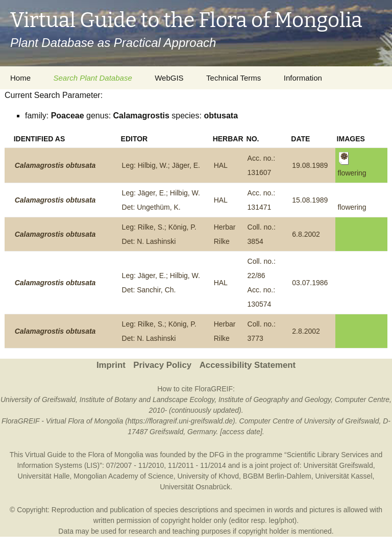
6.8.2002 (306, 234)
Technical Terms (234, 78)
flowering (352, 207)
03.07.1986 (310, 283)
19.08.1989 (310, 165)
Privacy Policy (162, 365)
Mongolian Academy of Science (123, 476)
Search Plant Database (92, 78)
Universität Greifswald (338, 465)
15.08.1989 (310, 200)
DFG (217, 455)
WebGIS (169, 78)
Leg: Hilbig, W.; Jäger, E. (161, 165)
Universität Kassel (344, 476)
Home (20, 78)
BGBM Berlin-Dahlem (277, 476)
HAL (221, 165)
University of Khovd (208, 476)
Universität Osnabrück (195, 487)
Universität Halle (44, 476)
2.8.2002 (306, 331)
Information (303, 78)
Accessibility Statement (248, 365)
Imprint (111, 365)
